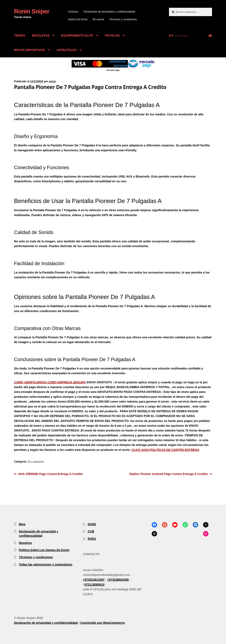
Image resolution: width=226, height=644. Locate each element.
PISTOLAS (112, 35)
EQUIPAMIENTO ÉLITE (77, 35)
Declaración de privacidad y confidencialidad (109, 12)
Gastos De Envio (78, 19)
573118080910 (94, 585)
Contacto (73, 12)
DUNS (92, 524)
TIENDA (20, 35)
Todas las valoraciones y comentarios (46, 564)
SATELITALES (67, 50)
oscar (52, 81)
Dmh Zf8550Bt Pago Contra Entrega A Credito (50, 474)
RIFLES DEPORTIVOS (29, 50)
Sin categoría (36, 462)
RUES (92, 539)
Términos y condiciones (123, 19)
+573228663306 (118, 580)
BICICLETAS (41, 35)
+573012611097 (94, 580)
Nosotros (25, 543)
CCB (91, 531)
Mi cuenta (98, 19)
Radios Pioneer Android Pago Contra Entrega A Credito (169, 474)
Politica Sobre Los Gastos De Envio (44, 550)
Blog (22, 524)
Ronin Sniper (32, 11)
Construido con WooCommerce (103, 623)
